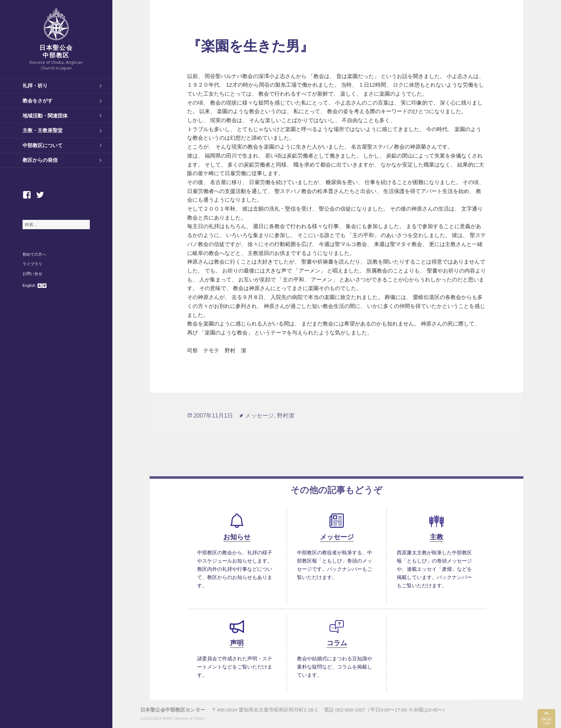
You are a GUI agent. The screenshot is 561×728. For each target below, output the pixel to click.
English (29, 285)
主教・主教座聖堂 (43, 130)
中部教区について (43, 145)
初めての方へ (34, 254)
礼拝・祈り (35, 86)
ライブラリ (32, 264)
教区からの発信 (40, 160)
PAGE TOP (546, 721)
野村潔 (286, 416)
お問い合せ (32, 274)
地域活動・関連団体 (45, 116)
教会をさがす (38, 101)
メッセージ (259, 416)
